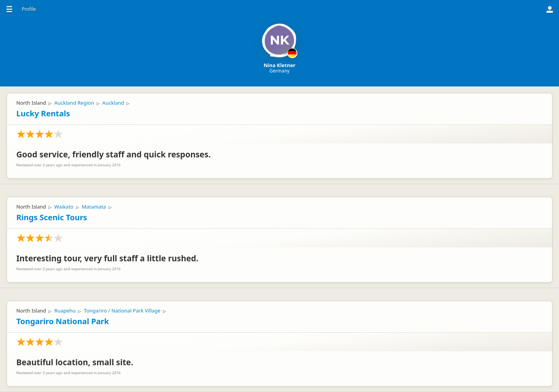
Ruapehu (65, 311)
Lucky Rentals (43, 113)
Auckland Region (74, 103)
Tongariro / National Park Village (122, 311)
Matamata (94, 207)
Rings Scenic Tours (52, 217)
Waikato (64, 207)
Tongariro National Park (63, 321)
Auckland (113, 103)
